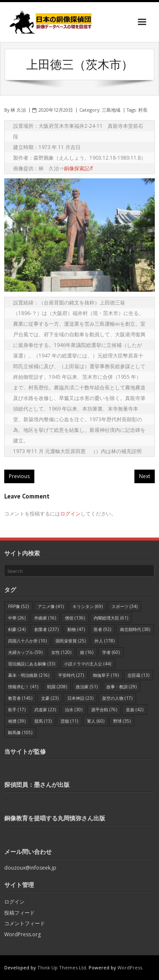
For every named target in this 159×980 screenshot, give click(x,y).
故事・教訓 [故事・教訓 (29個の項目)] (121, 687)
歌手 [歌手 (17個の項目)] (17, 710)
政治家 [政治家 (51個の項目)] (87, 687)
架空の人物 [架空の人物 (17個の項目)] (117, 698)
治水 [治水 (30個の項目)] (74, 710)
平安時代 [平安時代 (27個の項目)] (71, 675)
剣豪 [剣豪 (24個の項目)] (17, 629)
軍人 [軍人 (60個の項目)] (96, 721)
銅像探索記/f (78, 168)
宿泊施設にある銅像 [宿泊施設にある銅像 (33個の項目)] (32, 664)
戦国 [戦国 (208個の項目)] (57, 687)
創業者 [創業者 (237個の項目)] (46, 629)
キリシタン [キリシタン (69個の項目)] (88, 606)
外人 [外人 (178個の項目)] (105, 641)
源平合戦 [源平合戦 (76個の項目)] (104, 710)
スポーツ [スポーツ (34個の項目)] (124, 606)
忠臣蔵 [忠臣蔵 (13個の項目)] (138, 675)
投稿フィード (20, 913)
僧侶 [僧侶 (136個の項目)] (75, 618)
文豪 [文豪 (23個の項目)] (50, 698)
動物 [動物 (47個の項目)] (76, 629)
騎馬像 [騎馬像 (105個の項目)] (20, 732)
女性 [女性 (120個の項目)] (61, 652)
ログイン (70, 514)
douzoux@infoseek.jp (30, 868)
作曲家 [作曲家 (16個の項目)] (45, 618)
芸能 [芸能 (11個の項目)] (69, 721)
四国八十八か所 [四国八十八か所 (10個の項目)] (27, 641)
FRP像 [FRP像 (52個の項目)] (18, 606)
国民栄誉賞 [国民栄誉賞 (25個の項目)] (71, 641)
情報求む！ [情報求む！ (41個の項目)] (23, 687)
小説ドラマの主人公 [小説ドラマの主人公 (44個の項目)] (88, 664)
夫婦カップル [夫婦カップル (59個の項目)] (25, 652)
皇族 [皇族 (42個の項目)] (135, 710)
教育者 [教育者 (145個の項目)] (20, 698)
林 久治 (18, 110)
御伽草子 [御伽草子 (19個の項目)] (106, 675)
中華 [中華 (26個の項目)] (17, 618)
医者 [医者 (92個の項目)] (102, 629)
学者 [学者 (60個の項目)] (111, 652)
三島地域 (111, 110)
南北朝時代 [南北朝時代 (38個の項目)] (135, 629)
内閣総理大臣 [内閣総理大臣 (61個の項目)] (111, 618)
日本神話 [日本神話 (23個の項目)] (80, 698)
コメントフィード (25, 923)
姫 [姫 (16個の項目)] (87, 652)
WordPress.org (22, 934)
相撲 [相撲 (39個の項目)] (17, 721)
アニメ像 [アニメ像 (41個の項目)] (51, 606)
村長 (143, 110)
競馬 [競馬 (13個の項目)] (43, 721)
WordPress (130, 967)
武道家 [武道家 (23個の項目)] (45, 710)
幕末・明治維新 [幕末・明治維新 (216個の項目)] (29, 675)
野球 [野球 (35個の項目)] (122, 721)
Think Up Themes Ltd (62, 967)
